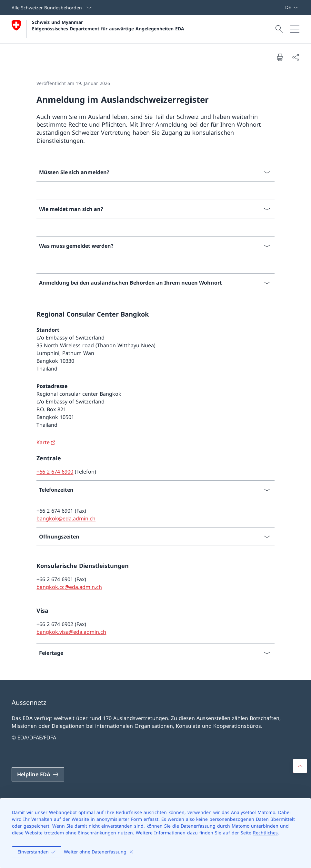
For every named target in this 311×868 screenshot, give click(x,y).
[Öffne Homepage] (98, 29)
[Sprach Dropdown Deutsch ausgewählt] (291, 7)
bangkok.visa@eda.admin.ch (71, 632)
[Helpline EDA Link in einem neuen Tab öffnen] (38, 774)
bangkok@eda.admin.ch (66, 518)
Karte (43, 442)
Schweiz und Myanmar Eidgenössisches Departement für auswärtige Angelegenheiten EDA (108, 25)
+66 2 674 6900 (55, 472)
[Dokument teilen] (296, 57)
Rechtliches (265, 833)
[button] (300, 766)
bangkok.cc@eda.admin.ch (69, 587)
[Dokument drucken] (280, 57)
